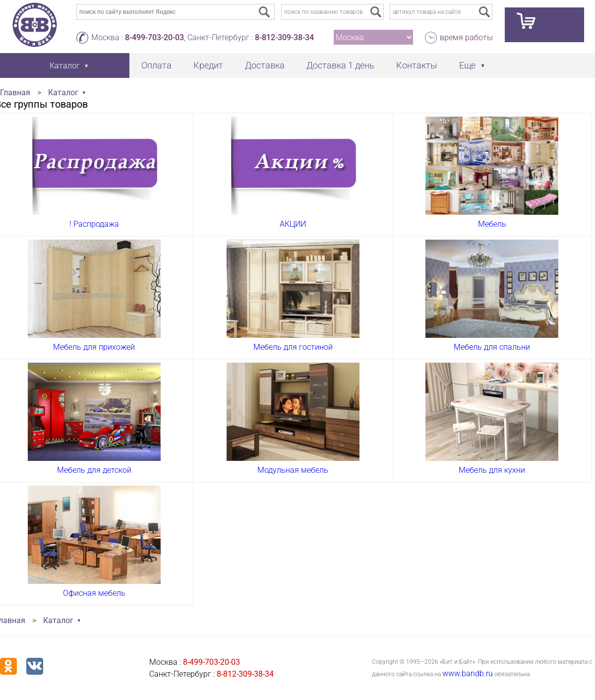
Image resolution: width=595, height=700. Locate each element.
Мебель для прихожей (94, 347)
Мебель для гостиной (293, 347)
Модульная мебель (293, 470)
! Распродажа (94, 224)
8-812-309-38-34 (284, 37)
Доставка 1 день (340, 65)
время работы (466, 37)
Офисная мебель (94, 593)
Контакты (417, 65)
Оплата (156, 65)
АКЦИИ (293, 224)
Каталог (63, 93)
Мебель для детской (94, 470)
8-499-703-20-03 (154, 37)
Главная (15, 93)
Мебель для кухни (492, 470)
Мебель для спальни (492, 347)
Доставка (265, 65)
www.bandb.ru (468, 673)
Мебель (492, 224)
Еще (467, 65)
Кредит (208, 65)
